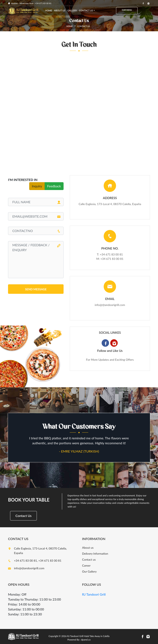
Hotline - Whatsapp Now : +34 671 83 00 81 (30, 3)
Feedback (54, 186)
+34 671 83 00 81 (112, 259)
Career (86, 565)
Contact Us (23, 516)
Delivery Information (95, 554)
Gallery (72, 10)
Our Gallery (89, 571)
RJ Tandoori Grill (94, 594)
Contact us (86, 10)
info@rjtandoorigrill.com (110, 305)
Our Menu (127, 10)
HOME (49, 10)
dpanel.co (86, 640)
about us (60, 10)
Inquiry (37, 186)
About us (88, 548)
